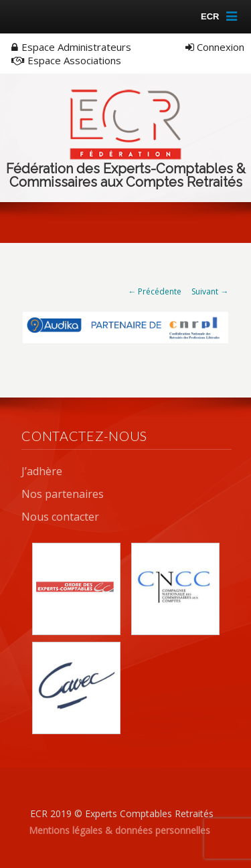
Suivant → (210, 291)
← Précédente (155, 291)
